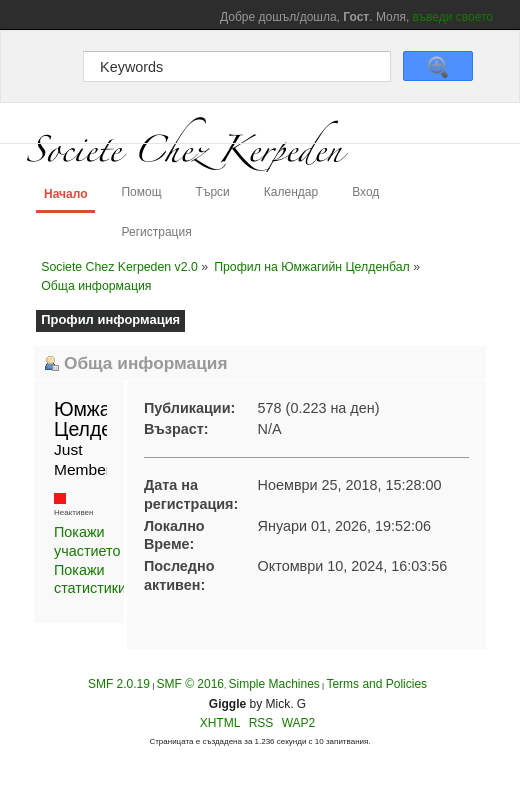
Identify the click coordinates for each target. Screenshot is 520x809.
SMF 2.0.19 (119, 684)
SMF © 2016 (190, 684)
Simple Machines (273, 684)
